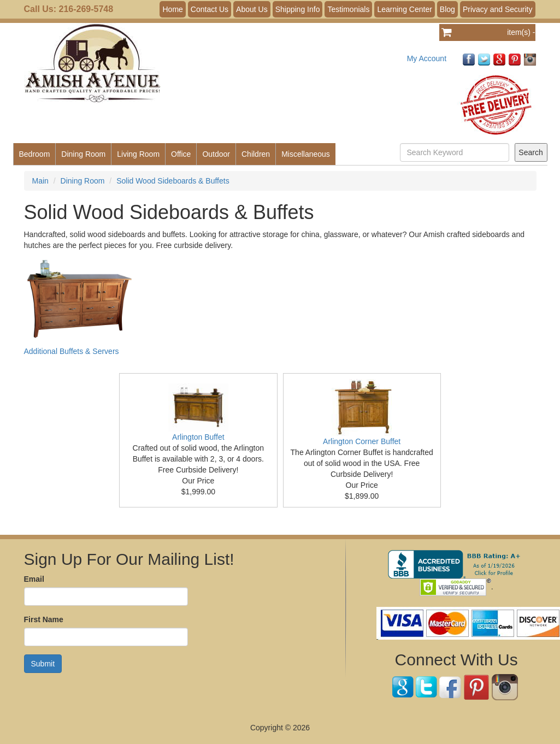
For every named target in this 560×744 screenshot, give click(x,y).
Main (40, 181)
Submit (43, 664)
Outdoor (216, 154)
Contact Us (210, 9)
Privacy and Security (498, 9)
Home (172, 9)
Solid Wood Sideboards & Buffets (173, 181)
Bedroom (35, 154)
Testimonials (348, 9)
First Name (44, 619)
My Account (427, 58)
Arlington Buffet (198, 437)
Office (181, 154)
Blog (447, 9)
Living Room (138, 154)
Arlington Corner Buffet (362, 441)
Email (34, 579)
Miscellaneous (306, 154)
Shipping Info (298, 9)
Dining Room (83, 154)
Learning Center (404, 9)
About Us (252, 9)
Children (256, 154)
